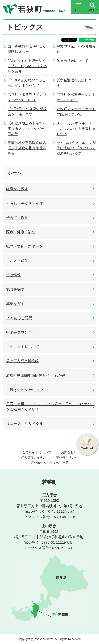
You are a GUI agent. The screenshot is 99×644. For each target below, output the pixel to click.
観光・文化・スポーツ (24, 246)
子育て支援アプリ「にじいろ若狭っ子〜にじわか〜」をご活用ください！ (50, 407)
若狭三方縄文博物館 (22, 361)
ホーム (14, 173)
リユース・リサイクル (25, 424)
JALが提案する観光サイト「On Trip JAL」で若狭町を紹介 (28, 66)
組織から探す (17, 189)
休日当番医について (73, 61)
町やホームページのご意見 (50, 463)
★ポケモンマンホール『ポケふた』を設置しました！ (76, 128)
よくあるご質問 (19, 318)
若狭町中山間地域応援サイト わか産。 (38, 375)
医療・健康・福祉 (21, 232)
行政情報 (13, 275)
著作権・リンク (67, 458)
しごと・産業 (17, 261)
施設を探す (15, 289)
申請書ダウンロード (23, 332)
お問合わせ (69, 452)
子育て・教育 (17, 218)
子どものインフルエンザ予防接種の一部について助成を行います (76, 148)
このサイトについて (23, 347)
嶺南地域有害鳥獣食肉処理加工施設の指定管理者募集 (27, 148)
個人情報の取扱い (34, 458)
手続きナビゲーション (25, 390)
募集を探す (15, 304)
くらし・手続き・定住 (24, 203)
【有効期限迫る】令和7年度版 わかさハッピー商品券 (26, 128)
